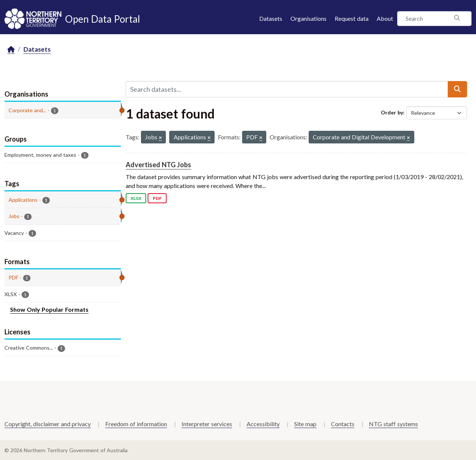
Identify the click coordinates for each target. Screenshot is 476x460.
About (385, 18)
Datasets (271, 18)
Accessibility (263, 424)
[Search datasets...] (287, 89)
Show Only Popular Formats (49, 309)
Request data (352, 18)
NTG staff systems (393, 424)
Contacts (343, 424)
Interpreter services (207, 424)
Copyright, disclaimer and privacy (48, 424)
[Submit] (457, 89)
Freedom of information (136, 424)
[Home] (11, 50)
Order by (392, 112)
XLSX (136, 198)
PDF (157, 198)
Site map (305, 424)
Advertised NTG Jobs (158, 165)
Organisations (308, 18)
